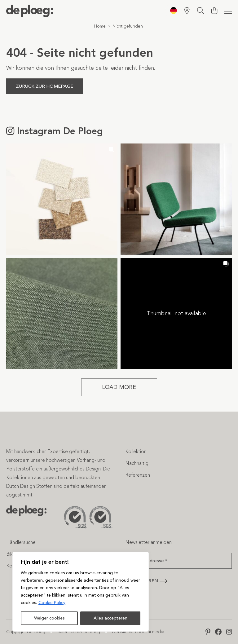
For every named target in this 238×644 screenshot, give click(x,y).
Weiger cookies (49, 618)
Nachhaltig (137, 463)
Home (100, 26)
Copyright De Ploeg (26, 632)
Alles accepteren (110, 618)
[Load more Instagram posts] (119, 387)
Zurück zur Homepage (44, 86)
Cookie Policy (52, 603)
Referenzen (138, 475)
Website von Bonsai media (138, 632)
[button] (62, 199)
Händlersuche (21, 542)
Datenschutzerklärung (78, 632)
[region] (81, 592)
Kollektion (136, 451)
